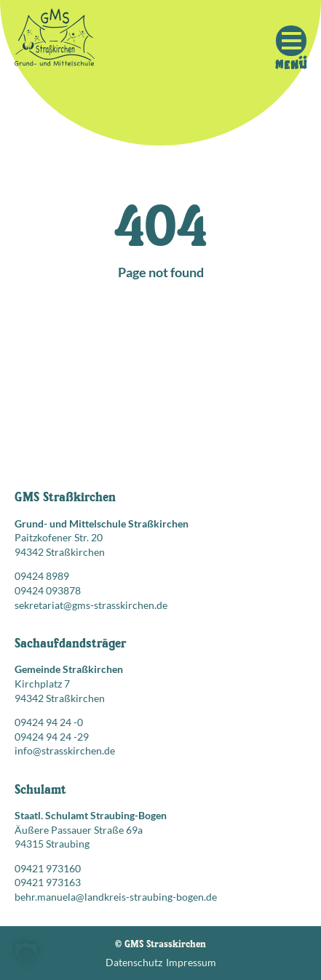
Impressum (191, 962)
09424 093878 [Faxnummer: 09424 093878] (48, 590)
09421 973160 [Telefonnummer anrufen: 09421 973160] (48, 868)
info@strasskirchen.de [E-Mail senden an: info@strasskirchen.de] (65, 750)
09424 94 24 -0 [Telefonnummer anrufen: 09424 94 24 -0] (49, 722)
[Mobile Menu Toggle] (291, 41)
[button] (26, 954)
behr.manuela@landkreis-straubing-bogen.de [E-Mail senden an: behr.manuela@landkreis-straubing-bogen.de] (116, 897)
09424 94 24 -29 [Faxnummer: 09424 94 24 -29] (52, 737)
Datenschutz (134, 962)
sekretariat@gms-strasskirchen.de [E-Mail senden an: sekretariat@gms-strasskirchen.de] (91, 605)
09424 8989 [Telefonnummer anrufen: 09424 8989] (42, 576)
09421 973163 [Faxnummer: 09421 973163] (48, 882)
